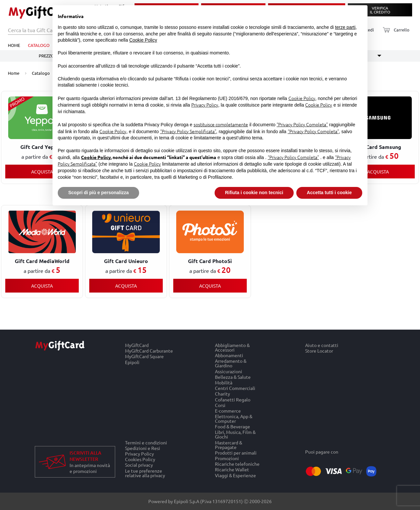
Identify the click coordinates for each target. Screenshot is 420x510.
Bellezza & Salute (233, 377)
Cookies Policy (140, 459)
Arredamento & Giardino (231, 363)
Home (14, 45)
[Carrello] (394, 30)
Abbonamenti (229, 355)
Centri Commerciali (235, 388)
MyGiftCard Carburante (149, 351)
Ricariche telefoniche (237, 464)
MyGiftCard (137, 345)
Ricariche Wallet (232, 469)
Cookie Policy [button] (143, 40)
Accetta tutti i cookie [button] (329, 193)
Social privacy (139, 465)
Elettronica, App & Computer (234, 418)
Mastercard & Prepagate (229, 445)
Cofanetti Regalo (233, 399)
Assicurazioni (229, 371)
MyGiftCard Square (144, 356)
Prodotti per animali (236, 452)
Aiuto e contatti (322, 345)
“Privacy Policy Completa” (302, 124)
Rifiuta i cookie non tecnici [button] (254, 193)
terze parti (345, 27)
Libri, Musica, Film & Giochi (235, 434)
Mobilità (224, 382)
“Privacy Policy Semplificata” (188, 131)
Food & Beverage (232, 427)
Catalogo (39, 45)
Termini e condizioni (146, 442)
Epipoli (132, 362)
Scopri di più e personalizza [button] (98, 193)
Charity (222, 394)
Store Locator (319, 351)
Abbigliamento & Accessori (232, 347)
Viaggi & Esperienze (235, 475)
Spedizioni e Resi (143, 448)
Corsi (220, 405)
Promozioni (227, 458)
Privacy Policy (139, 453)
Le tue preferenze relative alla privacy (145, 473)
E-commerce (228, 410)
